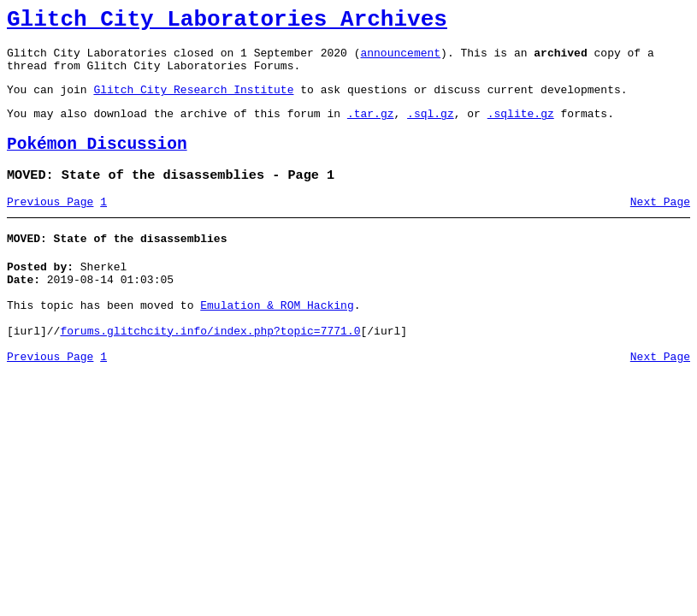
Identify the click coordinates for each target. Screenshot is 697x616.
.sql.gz (431, 128)
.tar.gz (371, 128)
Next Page (660, 225)
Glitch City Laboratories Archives (227, 22)
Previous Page (50, 225)
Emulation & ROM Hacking (277, 339)
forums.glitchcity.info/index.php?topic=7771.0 (210, 370)
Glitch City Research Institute (193, 102)
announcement (400, 60)
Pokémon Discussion (97, 162)
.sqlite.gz (521, 128)
